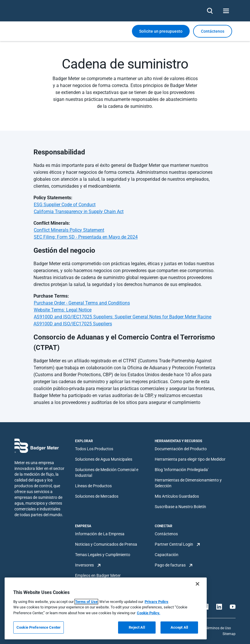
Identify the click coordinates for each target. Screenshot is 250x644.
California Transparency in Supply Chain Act (79, 212)
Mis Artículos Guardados (177, 496)
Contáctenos (166, 534)
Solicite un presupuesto (161, 31)
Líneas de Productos (93, 486)
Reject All (137, 627)
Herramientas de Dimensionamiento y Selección (188, 483)
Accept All (179, 627)
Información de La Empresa (100, 534)
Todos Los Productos (94, 449)
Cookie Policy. (149, 613)
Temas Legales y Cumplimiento (103, 555)
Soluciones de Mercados (97, 496)
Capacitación (167, 555)
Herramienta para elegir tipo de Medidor (190, 459)
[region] (106, 608)
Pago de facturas (170, 565)
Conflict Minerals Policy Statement (69, 230)
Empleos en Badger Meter (98, 575)
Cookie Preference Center (39, 627)
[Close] (197, 584)
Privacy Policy (156, 602)
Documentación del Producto (181, 449)
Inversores (84, 565)
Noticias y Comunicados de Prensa (106, 544)
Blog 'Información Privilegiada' (182, 470)
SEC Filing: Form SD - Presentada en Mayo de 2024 (86, 237)
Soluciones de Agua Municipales (104, 459)
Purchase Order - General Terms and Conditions (82, 303)
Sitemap (229, 634)
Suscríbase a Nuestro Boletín (180, 507)
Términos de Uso (218, 628)
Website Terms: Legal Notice (63, 310)
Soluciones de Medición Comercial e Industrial (107, 473)
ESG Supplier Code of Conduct (65, 205)
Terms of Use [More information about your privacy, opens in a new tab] (86, 602)
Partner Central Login (174, 544)
